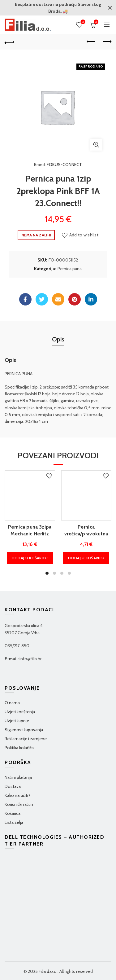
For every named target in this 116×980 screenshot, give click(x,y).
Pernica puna (70, 269)
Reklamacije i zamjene (26, 739)
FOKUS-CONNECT (64, 165)
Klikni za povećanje (96, 145)
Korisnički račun (19, 804)
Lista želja (14, 822)
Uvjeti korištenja (20, 712)
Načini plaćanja (18, 777)
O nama (12, 703)
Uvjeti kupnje (17, 721)
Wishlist (82, 22)
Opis (58, 339)
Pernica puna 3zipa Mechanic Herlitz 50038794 (30, 534)
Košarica (13, 813)
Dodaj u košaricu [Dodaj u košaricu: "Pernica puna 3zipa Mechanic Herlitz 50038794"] (30, 558)
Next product (107, 42)
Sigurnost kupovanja (24, 730)
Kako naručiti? (17, 795)
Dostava (13, 786)
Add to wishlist (84, 235)
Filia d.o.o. (48, 971)
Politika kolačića (19, 748)
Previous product (91, 42)
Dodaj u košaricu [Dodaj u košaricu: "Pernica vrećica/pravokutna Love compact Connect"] (86, 558)
